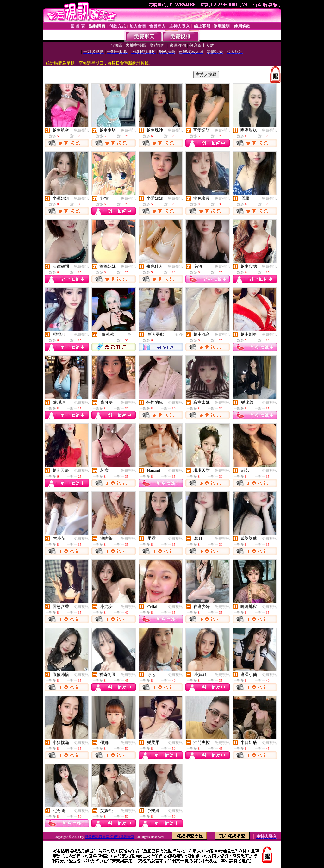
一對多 (177, 334)
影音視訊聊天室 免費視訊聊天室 (110, 837)
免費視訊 (81, 130)
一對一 (130, 334)
